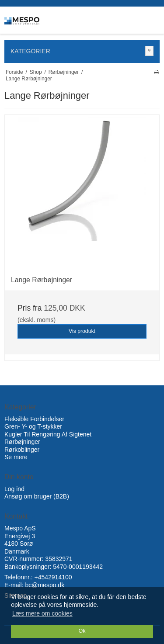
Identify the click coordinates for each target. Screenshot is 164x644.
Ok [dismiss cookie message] (82, 631)
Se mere (16, 457)
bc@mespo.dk (45, 585)
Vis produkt (82, 331)
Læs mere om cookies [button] (42, 613)
